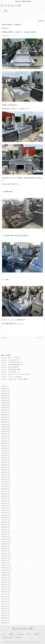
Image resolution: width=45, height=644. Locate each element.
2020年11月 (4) (6, 510)
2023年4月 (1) (5, 446)
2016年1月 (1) (5, 616)
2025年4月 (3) (5, 396)
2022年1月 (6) (5, 477)
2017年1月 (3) (5, 608)
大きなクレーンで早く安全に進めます (19, 374)
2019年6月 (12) (6, 551)
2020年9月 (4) (5, 515)
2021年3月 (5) (5, 501)
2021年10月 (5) (6, 484)
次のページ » (40, 338)
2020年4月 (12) (6, 527)
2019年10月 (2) (6, 542)
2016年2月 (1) (5, 613)
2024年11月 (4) (6, 403)
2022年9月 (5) (5, 458)
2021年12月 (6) (6, 479)
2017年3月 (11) (6, 604)
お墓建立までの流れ (8, 637)
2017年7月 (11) (6, 594)
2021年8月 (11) (6, 489)
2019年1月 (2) (5, 563)
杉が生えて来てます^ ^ (15, 360)
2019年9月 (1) (5, 544)
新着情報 (11, 634)
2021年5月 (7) (5, 496)
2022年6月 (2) (5, 465)
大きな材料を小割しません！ (17, 362)
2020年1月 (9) (5, 534)
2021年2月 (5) (5, 503)
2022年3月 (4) (5, 472)
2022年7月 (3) (5, 463)
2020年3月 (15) (6, 530)
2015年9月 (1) (5, 618)
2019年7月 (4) (5, 549)
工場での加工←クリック (9, 36)
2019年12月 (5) (6, 537)
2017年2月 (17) (6, 606)
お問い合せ (19, 637)
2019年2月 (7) (5, 561)
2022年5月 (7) (5, 467)
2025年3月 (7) (5, 398)
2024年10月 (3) (6, 405)
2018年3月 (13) (6, 587)
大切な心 (29, 634)
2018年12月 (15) (6, 565)
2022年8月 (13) (6, 460)
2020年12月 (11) (6, 508)
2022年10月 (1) (6, 455)
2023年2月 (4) (5, 451)
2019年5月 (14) (6, 553)
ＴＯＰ (4, 634)
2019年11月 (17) (6, 539)
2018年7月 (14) (6, 577)
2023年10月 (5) (6, 431)
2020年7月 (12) (6, 520)
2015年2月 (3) (5, 623)
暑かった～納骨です (14, 358)
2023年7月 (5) (5, 439)
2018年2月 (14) (6, 589)
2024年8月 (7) (5, 410)
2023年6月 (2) (5, 441)
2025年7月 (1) (5, 389)
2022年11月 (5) (6, 453)
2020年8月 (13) (6, 518)
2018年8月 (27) (6, 575)
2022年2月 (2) (5, 475)
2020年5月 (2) (5, 525)
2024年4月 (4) (5, 420)
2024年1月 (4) (5, 427)
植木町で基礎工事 (13, 367)
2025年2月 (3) (5, 400)
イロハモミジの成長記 (15, 377)
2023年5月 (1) (5, 443)
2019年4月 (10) (6, 556)
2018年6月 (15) (6, 580)
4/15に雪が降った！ (14, 372)
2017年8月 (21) (6, 592)
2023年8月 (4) (5, 436)
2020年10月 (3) (6, 513)
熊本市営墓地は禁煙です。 (16, 365)
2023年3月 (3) (5, 448)
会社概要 (37, 634)
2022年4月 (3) (5, 470)
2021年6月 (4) (5, 494)
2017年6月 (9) (5, 596)
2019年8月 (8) (5, 546)
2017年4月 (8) (5, 601)
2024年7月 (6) (5, 412)
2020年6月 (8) (5, 522)
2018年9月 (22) (6, 573)
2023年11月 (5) (6, 429)
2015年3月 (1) (5, 620)
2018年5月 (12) (6, 582)
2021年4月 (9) (5, 498)
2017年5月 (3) (5, 599)
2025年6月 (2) (5, 391)
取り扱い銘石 (20, 634)
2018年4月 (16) (6, 585)
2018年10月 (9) (6, 570)
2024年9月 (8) (5, 408)
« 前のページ (5, 338)
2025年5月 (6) (5, 393)
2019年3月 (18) (6, 558)
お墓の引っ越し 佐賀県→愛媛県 (18, 379)
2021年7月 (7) (5, 491)
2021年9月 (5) (5, 487)
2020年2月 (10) (6, 532)
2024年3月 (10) (6, 422)
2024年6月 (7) (5, 415)
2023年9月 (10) (6, 434)
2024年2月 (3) (5, 424)
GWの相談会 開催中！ (15, 370)
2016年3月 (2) (5, 611)
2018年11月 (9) (6, 568)
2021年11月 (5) (6, 482)
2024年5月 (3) (5, 417)
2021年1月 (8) (5, 506)
